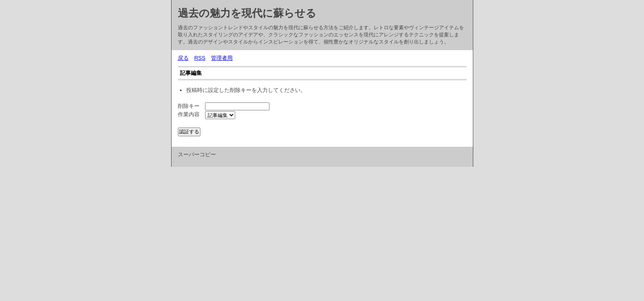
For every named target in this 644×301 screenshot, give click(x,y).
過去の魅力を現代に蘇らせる (247, 13)
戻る (183, 58)
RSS (200, 58)
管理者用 (222, 58)
